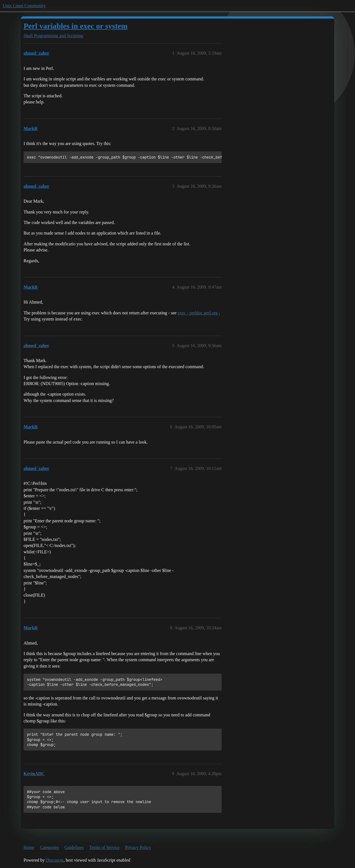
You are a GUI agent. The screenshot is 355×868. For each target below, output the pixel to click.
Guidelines (74, 847)
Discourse (55, 860)
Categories (49, 847)
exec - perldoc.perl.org (198, 313)
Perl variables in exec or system (76, 26)
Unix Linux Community (24, 6)
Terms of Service (104, 847)
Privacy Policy (138, 847)
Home (29, 847)
